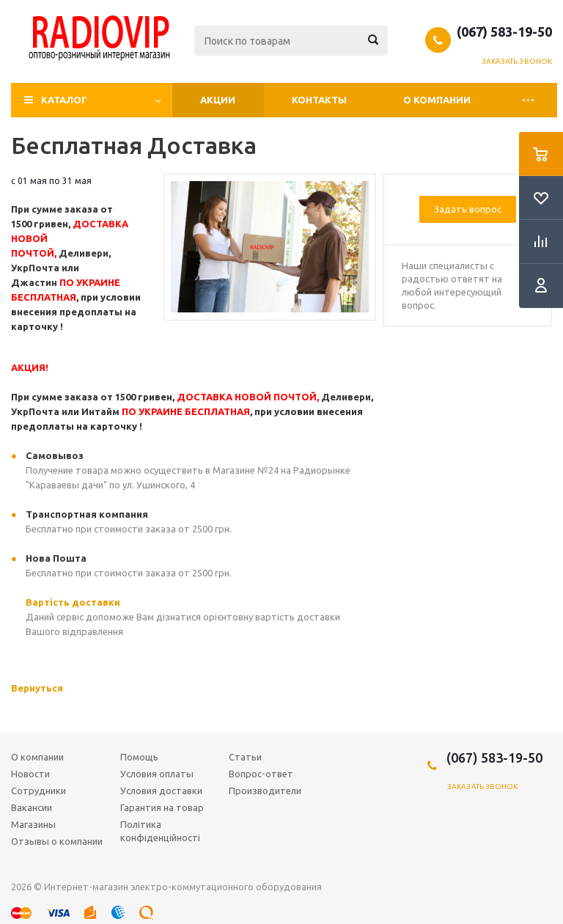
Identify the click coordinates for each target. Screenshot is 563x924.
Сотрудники (38, 791)
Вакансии (32, 807)
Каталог (64, 100)
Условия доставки (161, 791)
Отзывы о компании (57, 841)
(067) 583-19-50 (504, 32)
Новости (30, 774)
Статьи (245, 757)
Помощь (139, 757)
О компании (437, 100)
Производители (265, 791)
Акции (218, 100)
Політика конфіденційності (160, 831)
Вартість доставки (73, 602)
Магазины (33, 824)
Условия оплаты (157, 774)
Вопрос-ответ (261, 774)
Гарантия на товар (162, 807)
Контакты (319, 100)
